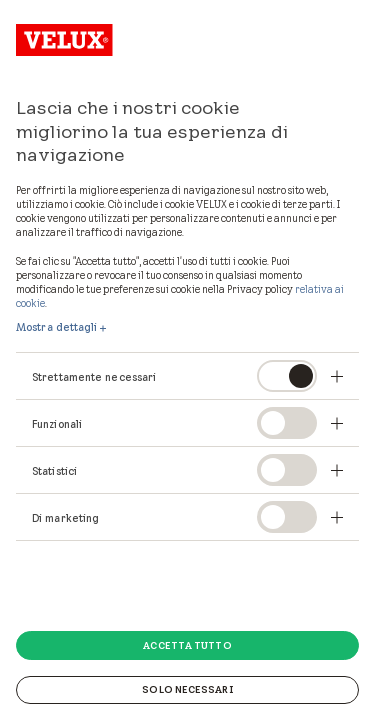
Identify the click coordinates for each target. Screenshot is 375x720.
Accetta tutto (187, 645)
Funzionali (57, 424)
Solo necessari (187, 689)
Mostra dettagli (57, 327)
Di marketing (65, 518)
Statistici (54, 471)
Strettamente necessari (94, 377)
